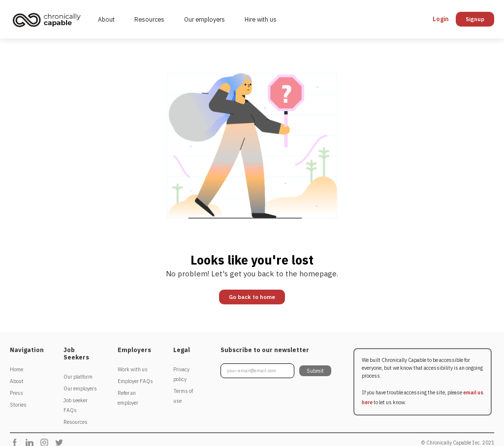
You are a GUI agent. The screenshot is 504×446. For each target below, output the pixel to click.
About (106, 19)
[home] (49, 20)
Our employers (205, 19)
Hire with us (261, 19)
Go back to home (252, 297)
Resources (149, 19)
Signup (475, 19)
